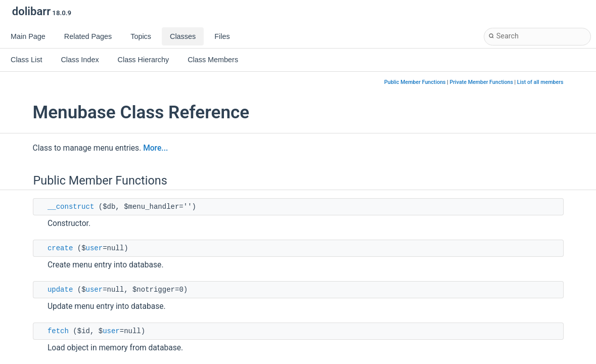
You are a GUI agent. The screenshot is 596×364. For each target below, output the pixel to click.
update (60, 290)
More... (155, 148)
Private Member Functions (481, 82)
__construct (71, 207)
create (60, 248)
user (95, 248)
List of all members (540, 82)
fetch (58, 331)
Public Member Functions (415, 82)
